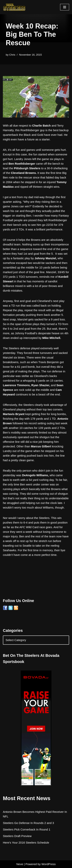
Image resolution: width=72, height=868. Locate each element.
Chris (12, 55)
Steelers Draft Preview (17, 836)
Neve (20, 864)
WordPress (49, 864)
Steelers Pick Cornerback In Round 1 (27, 829)
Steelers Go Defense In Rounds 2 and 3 (28, 823)
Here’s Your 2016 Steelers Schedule (26, 843)
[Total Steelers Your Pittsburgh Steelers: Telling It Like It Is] (14, 7)
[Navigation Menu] (65, 7)
